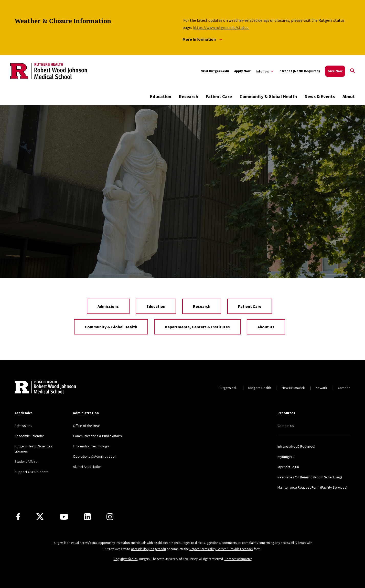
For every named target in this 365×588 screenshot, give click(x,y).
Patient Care (219, 96)
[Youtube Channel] (64, 517)
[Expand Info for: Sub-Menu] (265, 71)
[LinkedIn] (87, 517)
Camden (344, 388)
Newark (321, 388)
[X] (40, 517)
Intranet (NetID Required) (299, 71)
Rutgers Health (260, 388)
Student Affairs (26, 461)
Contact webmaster (238, 559)
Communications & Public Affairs (97, 436)
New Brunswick (293, 388)
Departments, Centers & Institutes (197, 327)
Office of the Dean (87, 426)
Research (189, 96)
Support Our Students (31, 472)
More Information (202, 39)
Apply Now (242, 71)
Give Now (335, 71)
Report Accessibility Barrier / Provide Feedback (221, 549)
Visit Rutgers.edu (215, 71)
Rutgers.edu (228, 388)
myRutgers (286, 457)
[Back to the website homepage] (49, 71)
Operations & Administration (95, 456)
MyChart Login (288, 467)
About (349, 96)
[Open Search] (352, 71)
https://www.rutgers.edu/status (221, 27)
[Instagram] (110, 517)
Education (161, 96)
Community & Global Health (268, 96)
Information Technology (91, 446)
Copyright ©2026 (125, 559)
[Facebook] (18, 517)
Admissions (108, 306)
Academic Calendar (29, 436)
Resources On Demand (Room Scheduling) (310, 477)
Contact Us (286, 426)
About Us (266, 327)
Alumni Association (87, 467)
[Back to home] (45, 388)
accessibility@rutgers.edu (148, 549)
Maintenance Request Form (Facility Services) (312, 487)
